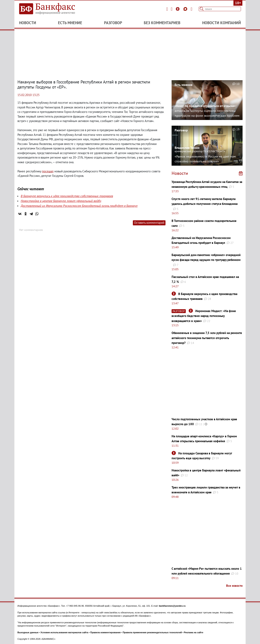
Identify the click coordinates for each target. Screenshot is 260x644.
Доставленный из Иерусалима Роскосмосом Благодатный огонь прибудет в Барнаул (79, 206)
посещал (48, 171)
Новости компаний (222, 23)
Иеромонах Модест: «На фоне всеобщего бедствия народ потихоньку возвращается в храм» (204, 316)
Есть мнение (70, 23)
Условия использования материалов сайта (64, 632)
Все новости (234, 586)
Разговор (113, 23)
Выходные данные (28, 632)
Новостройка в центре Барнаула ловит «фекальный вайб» (61, 201)
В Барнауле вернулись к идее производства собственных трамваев (67, 196)
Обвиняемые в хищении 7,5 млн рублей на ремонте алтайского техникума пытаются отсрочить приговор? (207, 338)
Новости (28, 23)
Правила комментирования (105, 632)
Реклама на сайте (194, 632)
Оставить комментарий (149, 223)
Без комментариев (162, 23)
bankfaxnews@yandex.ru (172, 606)
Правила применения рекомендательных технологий (152, 632)
